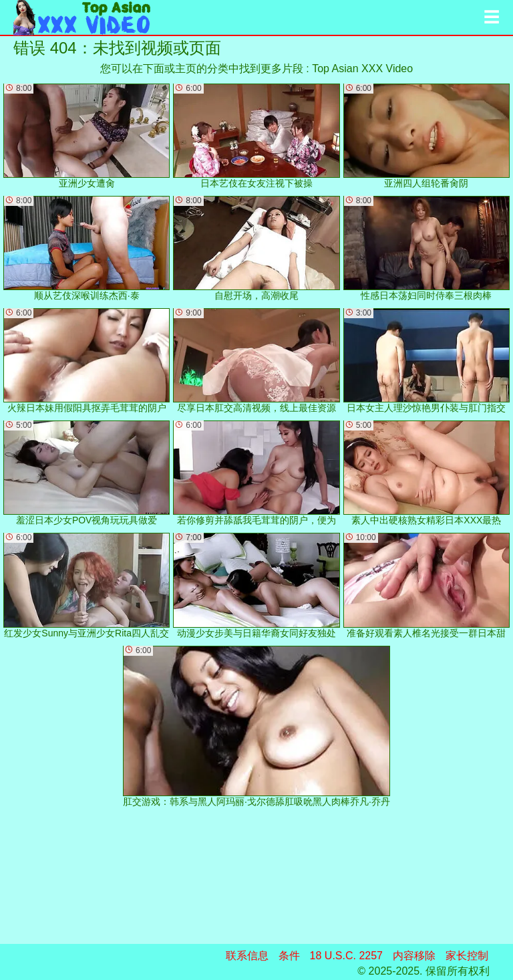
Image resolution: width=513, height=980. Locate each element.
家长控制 (467, 956)
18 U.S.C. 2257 (346, 956)
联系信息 (247, 956)
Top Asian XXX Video (362, 69)
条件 (289, 956)
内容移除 (414, 956)
